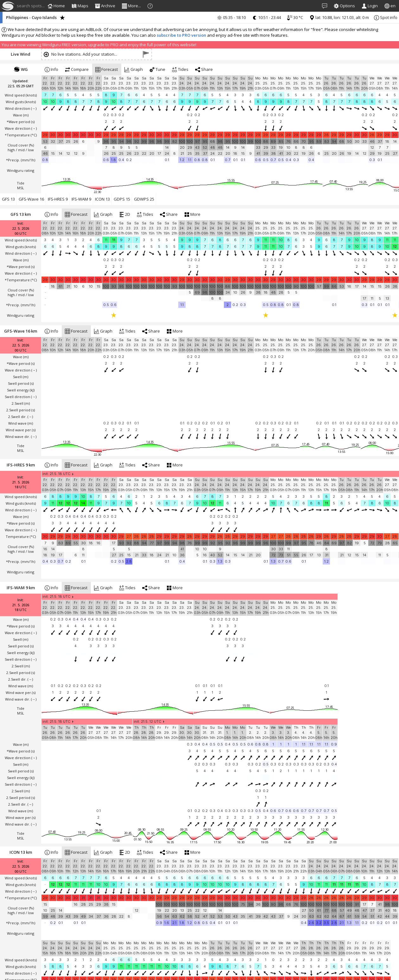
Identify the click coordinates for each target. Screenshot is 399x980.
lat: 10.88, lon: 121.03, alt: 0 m (339, 17)
